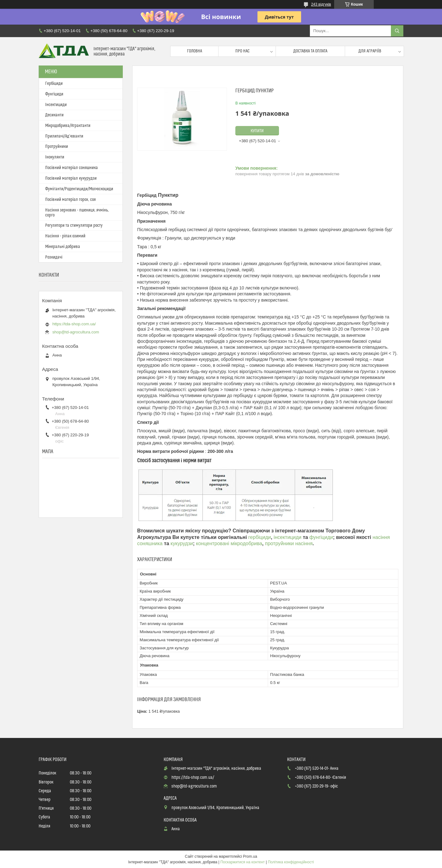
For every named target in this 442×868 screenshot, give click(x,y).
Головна (195, 51)
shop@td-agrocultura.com (76, 332)
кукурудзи (182, 543)
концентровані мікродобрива (229, 543)
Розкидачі (54, 257)
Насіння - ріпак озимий (65, 236)
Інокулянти (55, 157)
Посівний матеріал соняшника (72, 168)
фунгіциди (321, 537)
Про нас (243, 51)
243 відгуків (321, 4)
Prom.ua (250, 856)
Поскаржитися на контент (243, 862)
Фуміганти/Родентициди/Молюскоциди (79, 189)
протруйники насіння (289, 543)
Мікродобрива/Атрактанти (68, 126)
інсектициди (288, 537)
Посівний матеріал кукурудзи (71, 178)
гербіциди (260, 537)
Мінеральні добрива (63, 247)
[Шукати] (397, 31)
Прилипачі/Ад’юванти (64, 136)
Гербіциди (54, 84)
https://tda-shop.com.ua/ (74, 324)
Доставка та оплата (310, 51)
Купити (257, 131)
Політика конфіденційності (291, 862)
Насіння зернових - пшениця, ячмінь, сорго (77, 213)
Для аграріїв (370, 51)
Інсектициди (56, 105)
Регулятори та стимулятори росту (74, 225)
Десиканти (54, 115)
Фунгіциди (54, 94)
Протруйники (57, 147)
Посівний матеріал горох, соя (70, 200)
